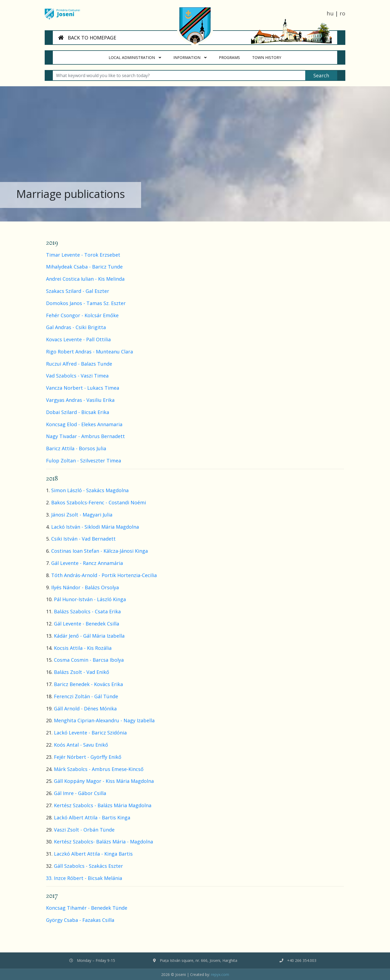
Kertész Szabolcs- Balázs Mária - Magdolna (103, 842)
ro (342, 13)
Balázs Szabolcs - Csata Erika (87, 611)
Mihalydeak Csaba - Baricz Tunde (84, 267)
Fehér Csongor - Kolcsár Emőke (82, 315)
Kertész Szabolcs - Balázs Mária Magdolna (103, 805)
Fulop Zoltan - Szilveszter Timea (84, 461)
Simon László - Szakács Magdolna (90, 490)
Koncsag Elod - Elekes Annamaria (84, 424)
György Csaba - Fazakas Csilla (80, 920)
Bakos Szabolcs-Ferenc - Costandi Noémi (99, 502)
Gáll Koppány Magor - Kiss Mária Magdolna (104, 781)
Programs (232, 55)
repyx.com (220, 974)
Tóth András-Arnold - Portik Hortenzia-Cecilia (104, 575)
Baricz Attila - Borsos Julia (76, 448)
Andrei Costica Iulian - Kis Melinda (85, 279)
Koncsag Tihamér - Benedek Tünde (87, 908)
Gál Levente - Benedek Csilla (87, 624)
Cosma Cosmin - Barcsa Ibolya (89, 660)
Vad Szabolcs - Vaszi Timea (77, 376)
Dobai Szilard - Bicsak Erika (78, 412)
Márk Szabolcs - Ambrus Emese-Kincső (99, 769)
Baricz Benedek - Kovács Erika (88, 684)
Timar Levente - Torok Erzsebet (83, 255)
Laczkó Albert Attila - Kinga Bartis (95, 854)
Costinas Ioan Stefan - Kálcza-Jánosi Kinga (100, 551)
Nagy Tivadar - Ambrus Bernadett (85, 436)
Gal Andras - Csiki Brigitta (76, 327)
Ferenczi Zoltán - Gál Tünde (86, 696)
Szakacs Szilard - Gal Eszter (78, 291)
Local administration (135, 58)
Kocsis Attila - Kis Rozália (83, 648)
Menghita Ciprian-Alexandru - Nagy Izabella (104, 720)
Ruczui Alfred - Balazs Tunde (79, 364)
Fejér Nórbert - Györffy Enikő (88, 757)
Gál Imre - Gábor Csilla (80, 793)
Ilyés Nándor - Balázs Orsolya (85, 587)
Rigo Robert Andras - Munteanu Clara (90, 352)
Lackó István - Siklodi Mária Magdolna (95, 527)
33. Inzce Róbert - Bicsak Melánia (84, 878)
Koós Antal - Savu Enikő (81, 745)
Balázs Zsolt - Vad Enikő (82, 672)
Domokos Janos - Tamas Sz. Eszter (86, 303)
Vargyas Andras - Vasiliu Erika (80, 400)
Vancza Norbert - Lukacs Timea (83, 388)
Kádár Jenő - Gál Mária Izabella (89, 636)
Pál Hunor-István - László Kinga (90, 599)
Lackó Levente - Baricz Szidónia (90, 733)
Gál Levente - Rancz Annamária (87, 563)
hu (330, 13)
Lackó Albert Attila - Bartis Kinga (92, 817)
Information (190, 58)
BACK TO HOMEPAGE (87, 38)
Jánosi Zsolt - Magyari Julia (82, 515)
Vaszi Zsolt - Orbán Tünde (84, 830)
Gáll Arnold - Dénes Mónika (85, 708)
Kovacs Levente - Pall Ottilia (78, 339)
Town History (270, 55)
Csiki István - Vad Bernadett (83, 539)
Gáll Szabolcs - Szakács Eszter (88, 866)
